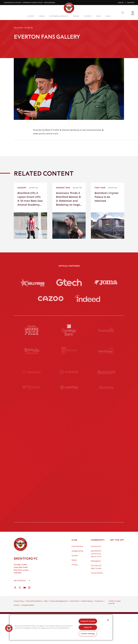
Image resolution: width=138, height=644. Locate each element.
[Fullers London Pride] (32, 330)
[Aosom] (106, 372)
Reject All (88, 627)
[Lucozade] (106, 498)
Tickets (88, 16)
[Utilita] (32, 435)
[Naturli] (69, 435)
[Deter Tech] (32, 372)
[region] (61, 627)
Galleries (19, 28)
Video (42, 16)
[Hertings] (106, 351)
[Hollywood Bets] (32, 283)
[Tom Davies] (106, 477)
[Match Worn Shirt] (69, 456)
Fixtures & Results (59, 16)
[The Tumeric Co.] (69, 498)
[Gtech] (69, 283)
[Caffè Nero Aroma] (69, 519)
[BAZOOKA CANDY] (32, 351)
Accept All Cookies (88, 621)
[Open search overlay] (123, 12)
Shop (108, 16)
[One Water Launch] (106, 435)
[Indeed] (87, 299)
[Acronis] (106, 393)
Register (131, 3)
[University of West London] (32, 414)
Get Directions (20, 592)
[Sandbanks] (32, 477)
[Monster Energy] (69, 351)
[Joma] (106, 282)
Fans (98, 16)
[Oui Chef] (106, 456)
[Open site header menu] (133, 12)
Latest (31, 16)
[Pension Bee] (106, 330)
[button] (9, 628)
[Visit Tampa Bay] (69, 414)
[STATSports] (32, 393)
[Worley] (69, 393)
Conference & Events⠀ (13, 3)
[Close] (108, 620)
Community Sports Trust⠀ (33, 3)
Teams (76, 16)
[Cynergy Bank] (69, 330)
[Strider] (69, 372)
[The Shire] (69, 477)
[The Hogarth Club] (32, 498)
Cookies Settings (88, 634)
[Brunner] (32, 456)
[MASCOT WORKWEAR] (106, 414)
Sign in (121, 3)
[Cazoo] (51, 299)
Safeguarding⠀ (50, 3)
